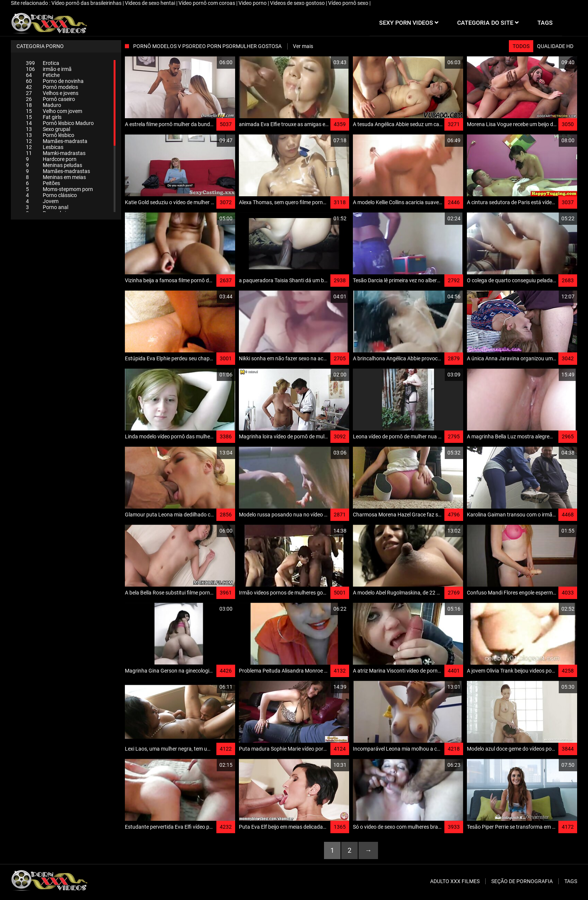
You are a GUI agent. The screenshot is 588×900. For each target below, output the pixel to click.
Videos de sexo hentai (151, 3)
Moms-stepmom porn (59, 189)
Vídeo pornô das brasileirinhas (87, 3)
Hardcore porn (51, 159)
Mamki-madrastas (56, 153)
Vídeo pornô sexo (349, 3)
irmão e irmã (49, 69)
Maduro (43, 105)
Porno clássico (51, 195)
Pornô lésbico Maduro (60, 123)
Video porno (253, 3)
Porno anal (47, 207)
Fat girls (44, 117)
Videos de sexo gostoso (298, 3)
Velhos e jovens (52, 93)
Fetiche (43, 75)
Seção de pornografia (522, 881)
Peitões (43, 183)
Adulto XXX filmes (455, 881)
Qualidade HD (555, 46)
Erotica (43, 63)
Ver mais (303, 46)
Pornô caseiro (50, 99)
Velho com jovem (54, 111)
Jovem (42, 201)
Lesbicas (45, 147)
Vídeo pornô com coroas (207, 3)
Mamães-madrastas (58, 171)
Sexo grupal (48, 129)
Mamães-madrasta (57, 141)
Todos (521, 46)
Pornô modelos (52, 87)
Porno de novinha (55, 81)
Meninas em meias (56, 177)
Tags (571, 881)
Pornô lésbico (50, 135)
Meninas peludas (54, 165)
